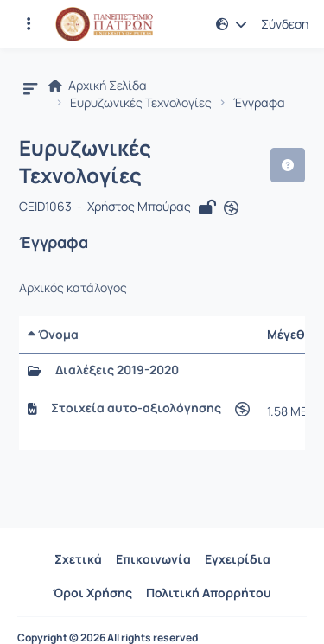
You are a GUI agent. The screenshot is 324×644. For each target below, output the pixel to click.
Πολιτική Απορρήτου (209, 593)
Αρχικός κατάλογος (73, 288)
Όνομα (53, 334)
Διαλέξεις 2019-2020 (117, 370)
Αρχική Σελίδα (98, 86)
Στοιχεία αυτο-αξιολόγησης (136, 408)
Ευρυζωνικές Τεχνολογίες (141, 103)
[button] (232, 24)
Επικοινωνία (153, 559)
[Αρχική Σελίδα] (104, 24)
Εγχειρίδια (238, 559)
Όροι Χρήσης (92, 593)
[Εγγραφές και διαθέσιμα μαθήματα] (29, 24)
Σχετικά (78, 559)
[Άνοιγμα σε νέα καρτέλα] (231, 208)
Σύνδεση (285, 24)
